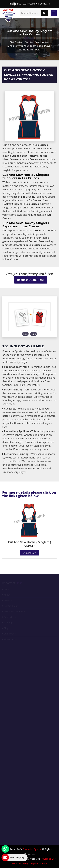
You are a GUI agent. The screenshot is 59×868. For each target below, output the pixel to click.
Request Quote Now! (31, 280)
